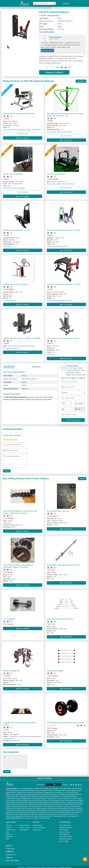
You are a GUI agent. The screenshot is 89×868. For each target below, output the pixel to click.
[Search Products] (34, 3)
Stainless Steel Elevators (13, 793)
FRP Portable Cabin (21, 795)
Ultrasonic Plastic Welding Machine (58, 807)
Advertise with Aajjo (65, 826)
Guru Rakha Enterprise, (11, 347)
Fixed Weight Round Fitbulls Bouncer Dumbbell (66, 721)
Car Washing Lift (42, 811)
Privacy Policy (37, 829)
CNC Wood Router (42, 799)
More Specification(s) (47, 31)
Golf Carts (67, 815)
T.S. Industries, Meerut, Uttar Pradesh (59, 131)
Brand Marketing (64, 833)
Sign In (67, 3)
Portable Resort (74, 793)
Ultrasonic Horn (31, 807)
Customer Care (11, 829)
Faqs (7, 838)
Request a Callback (54, 71)
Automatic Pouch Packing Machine (37, 809)
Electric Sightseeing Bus (56, 815)
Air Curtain (65, 805)
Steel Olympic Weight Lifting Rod (60, 618)
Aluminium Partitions (42, 789)
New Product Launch (66, 835)
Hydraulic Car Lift (62, 791)
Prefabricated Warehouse (13, 797)
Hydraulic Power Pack (29, 799)
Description (36, 366)
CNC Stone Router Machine (70, 799)
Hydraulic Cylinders (15, 799)
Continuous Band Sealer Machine (16, 809)
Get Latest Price (53, 14)
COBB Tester (32, 803)
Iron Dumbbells (9, 618)
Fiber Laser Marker (22, 805)
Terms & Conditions (39, 826)
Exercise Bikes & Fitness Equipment (15, 7)
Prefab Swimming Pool (37, 813)
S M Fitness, (51, 353)
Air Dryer (74, 809)
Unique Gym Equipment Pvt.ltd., (57, 245)
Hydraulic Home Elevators (35, 791)
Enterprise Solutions (66, 838)
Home (3, 7)
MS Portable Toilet (63, 793)
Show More (81, 80)
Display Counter (22, 791)
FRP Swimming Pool (50, 813)
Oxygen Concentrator (32, 817)
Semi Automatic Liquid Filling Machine (60, 809)
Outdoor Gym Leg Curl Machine (16, 283)
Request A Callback (44, 777)
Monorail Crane (23, 803)
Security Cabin (26, 793)
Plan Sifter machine (20, 807)
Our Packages (64, 829)
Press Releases (25, 824)
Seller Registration (65, 824)
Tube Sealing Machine (12, 789)
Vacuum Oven (62, 797)
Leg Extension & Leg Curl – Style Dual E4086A (22, 337)
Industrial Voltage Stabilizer (25, 801)
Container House (52, 797)
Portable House (36, 793)
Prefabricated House (28, 797)
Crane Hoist (14, 803)
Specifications (9, 366)
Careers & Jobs (24, 826)
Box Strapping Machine (70, 789)
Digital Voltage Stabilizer (41, 801)
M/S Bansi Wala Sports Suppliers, (14, 187)
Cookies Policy (37, 824)
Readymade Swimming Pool (24, 815)
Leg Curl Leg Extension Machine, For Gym (64, 283)
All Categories (24, 829)
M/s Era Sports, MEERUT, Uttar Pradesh (60, 183)
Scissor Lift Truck (73, 791)
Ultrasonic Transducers (76, 807)
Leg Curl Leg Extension (56, 173)
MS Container (32, 795)
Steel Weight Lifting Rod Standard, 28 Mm (63, 564)
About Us (9, 824)
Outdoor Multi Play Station (52, 787)
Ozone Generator (44, 817)
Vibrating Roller (77, 787)
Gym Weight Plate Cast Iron (58, 510)
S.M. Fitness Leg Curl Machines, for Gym (63, 337)
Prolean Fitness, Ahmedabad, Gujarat (59, 299)
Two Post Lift (51, 811)
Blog (7, 831)
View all (82, 477)
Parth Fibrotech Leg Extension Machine (19, 112)
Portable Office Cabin (56, 795)
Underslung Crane (72, 801)
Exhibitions (9, 835)
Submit (6, 470)
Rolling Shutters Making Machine (26, 811)
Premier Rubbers (55, 36)
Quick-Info (9, 833)
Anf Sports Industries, (10, 299)
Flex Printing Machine (55, 799)
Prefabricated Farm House (49, 793)
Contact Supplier (47, 49)
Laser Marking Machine (26, 787)
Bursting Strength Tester (44, 803)
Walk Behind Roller (66, 787)
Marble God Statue (49, 805)
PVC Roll (58, 805)
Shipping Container (40, 797)
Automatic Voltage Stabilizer (58, 801)
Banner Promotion (65, 831)
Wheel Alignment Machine (64, 811)
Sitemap (8, 826)
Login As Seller (64, 840)
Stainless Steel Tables (55, 789)
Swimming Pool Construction (66, 813)
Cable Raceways (41, 807)
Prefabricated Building (70, 795)
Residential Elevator (50, 791)
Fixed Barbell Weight (55, 670)
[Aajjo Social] (71, 784)
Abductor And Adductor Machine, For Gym (64, 229)
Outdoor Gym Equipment (41, 815)
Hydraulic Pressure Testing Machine (63, 803)
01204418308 (10, 847)
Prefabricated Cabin (43, 795)
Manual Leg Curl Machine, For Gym (17, 229)
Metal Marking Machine (35, 805)
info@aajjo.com (11, 853)
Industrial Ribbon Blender (27, 789)
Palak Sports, (7, 245)
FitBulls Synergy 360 (11, 670)
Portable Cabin (38, 787)
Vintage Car (75, 815)
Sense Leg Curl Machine (13, 173)
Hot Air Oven (71, 797)
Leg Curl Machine (30, 7)
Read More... (57, 62)
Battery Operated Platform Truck (15, 817)
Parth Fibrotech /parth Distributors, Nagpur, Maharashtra (22, 129)
